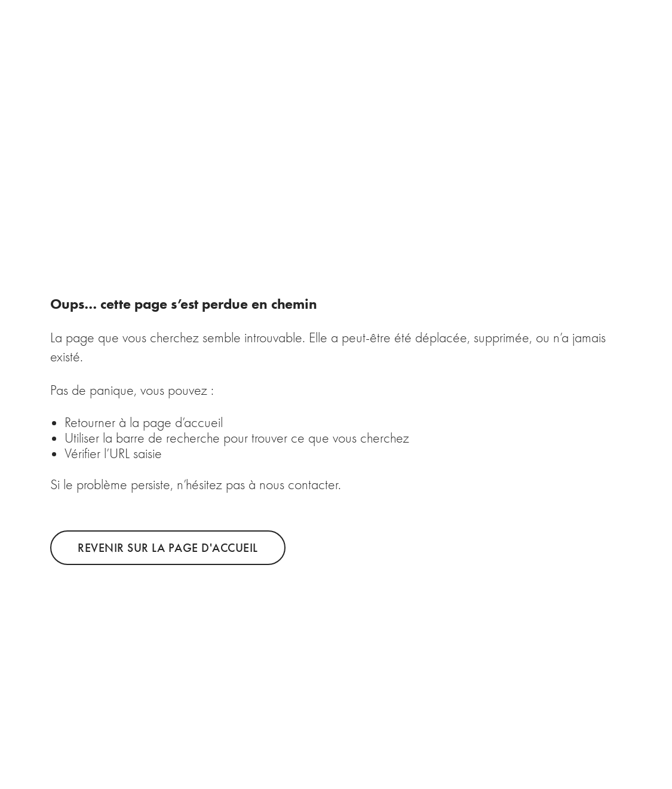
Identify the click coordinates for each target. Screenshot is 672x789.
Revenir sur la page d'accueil (168, 548)
